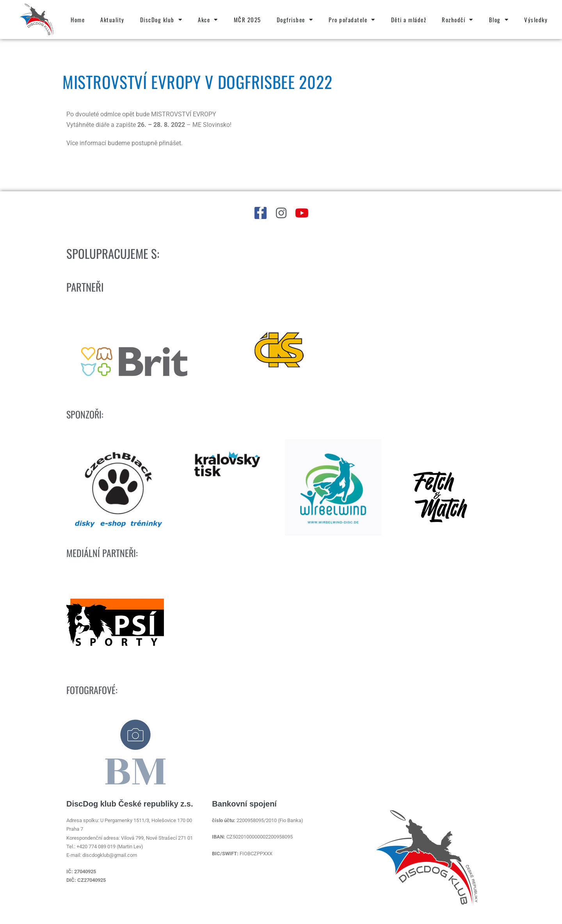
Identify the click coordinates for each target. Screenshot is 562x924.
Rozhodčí (458, 20)
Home (78, 20)
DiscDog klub (161, 20)
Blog (499, 20)
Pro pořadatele (352, 20)
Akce (208, 20)
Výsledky (536, 20)
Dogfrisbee (295, 20)
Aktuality (112, 20)
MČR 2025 (247, 20)
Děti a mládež (409, 20)
